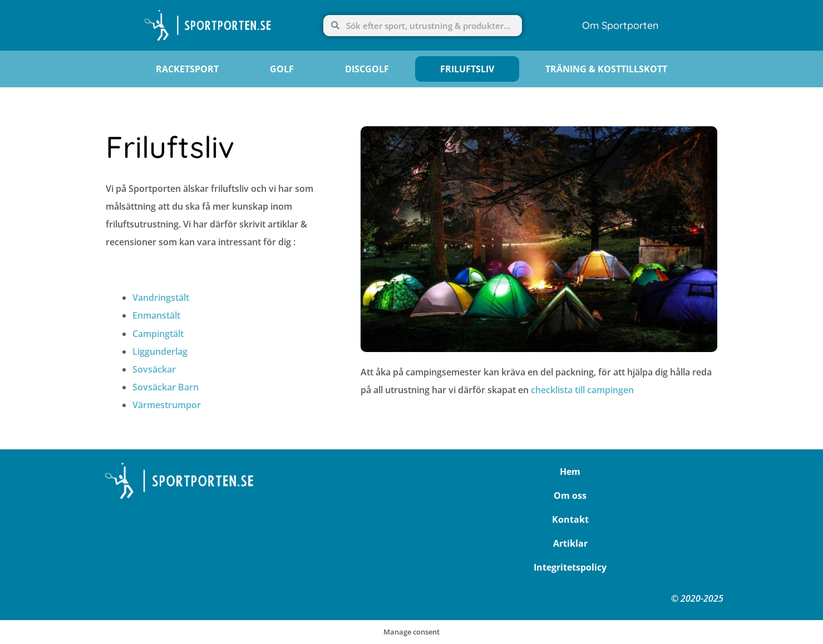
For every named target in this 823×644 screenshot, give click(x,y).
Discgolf (367, 69)
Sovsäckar (154, 369)
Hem (570, 472)
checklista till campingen (582, 390)
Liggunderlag (160, 351)
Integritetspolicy (570, 567)
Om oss (570, 496)
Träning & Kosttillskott (606, 69)
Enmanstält (156, 315)
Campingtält (158, 334)
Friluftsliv (467, 69)
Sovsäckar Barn (166, 387)
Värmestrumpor (167, 405)
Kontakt (570, 519)
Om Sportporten (620, 25)
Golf (282, 69)
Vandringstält (161, 298)
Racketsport (187, 69)
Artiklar (570, 543)
